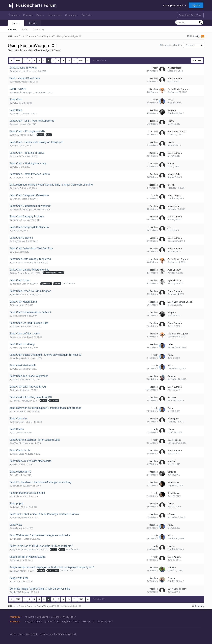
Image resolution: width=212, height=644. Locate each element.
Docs (40, 15)
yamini (15, 146)
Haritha (171, 121)
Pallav (15, 103)
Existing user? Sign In (175, 6)
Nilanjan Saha (174, 174)
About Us (30, 617)
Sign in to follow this (172, 45)
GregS (15, 241)
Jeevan (16, 124)
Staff (25, 30)
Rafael (171, 164)
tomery (16, 135)
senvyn (16, 571)
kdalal (15, 178)
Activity (33, 23)
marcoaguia (18, 454)
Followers (190, 45)
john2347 (17, 592)
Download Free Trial (190, 15)
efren (15, 316)
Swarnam (172, 376)
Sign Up (196, 5)
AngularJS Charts (71, 622)
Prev (18, 60)
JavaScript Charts (34, 622)
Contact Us (43, 617)
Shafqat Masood (21, 262)
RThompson (18, 422)
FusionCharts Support (23, 92)
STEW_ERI (17, 443)
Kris (14, 433)
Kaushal (16, 114)
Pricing (28, 15)
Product (14, 15)
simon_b (17, 156)
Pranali (16, 560)
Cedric (15, 390)
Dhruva (16, 305)
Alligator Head (19, 71)
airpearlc (17, 380)
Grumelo (16, 199)
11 (74, 60)
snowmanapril (19, 411)
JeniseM (16, 401)
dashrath (17, 284)
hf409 (15, 475)
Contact (87, 15)
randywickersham (21, 358)
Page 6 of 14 (100, 60)
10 (68, 60)
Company (71, 15)
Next (81, 60)
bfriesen (16, 82)
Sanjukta (172, 110)
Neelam (16, 528)
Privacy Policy (69, 617)
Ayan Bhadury (174, 270)
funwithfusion (19, 295)
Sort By (197, 60)
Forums (12, 30)
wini (14, 252)
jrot (14, 231)
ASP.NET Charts (104, 622)
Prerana (171, 578)
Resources (55, 15)
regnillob (172, 461)
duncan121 (18, 507)
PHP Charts (88, 622)
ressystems (173, 206)
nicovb (16, 188)
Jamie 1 (16, 582)
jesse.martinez (19, 337)
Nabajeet (172, 568)
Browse (16, 23)
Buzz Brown (18, 273)
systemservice (19, 326)
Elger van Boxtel (20, 549)
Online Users (39, 30)
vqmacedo (18, 539)
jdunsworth (18, 220)
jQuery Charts (52, 622)
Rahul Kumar (18, 486)
